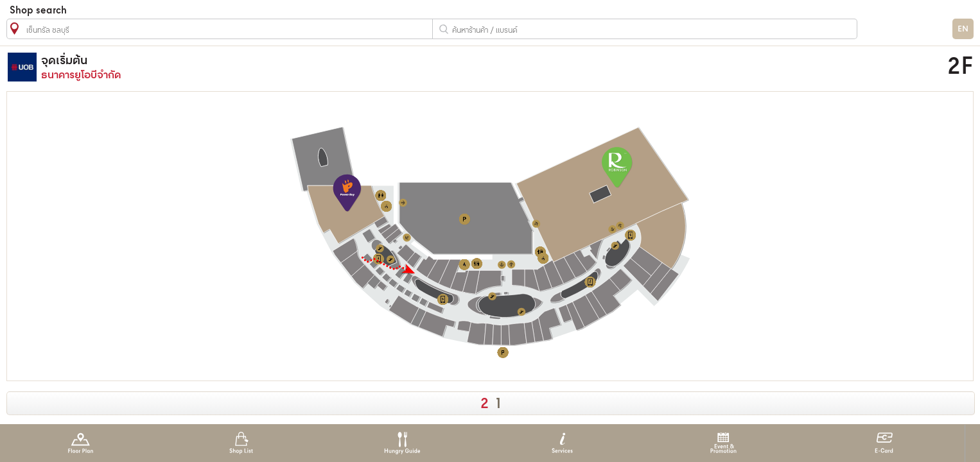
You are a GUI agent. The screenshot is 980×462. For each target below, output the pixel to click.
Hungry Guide (402, 443)
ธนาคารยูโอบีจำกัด (355, 67)
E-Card (884, 443)
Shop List (241, 443)
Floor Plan (81, 443)
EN (963, 29)
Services (562, 443)
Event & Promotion (723, 443)
